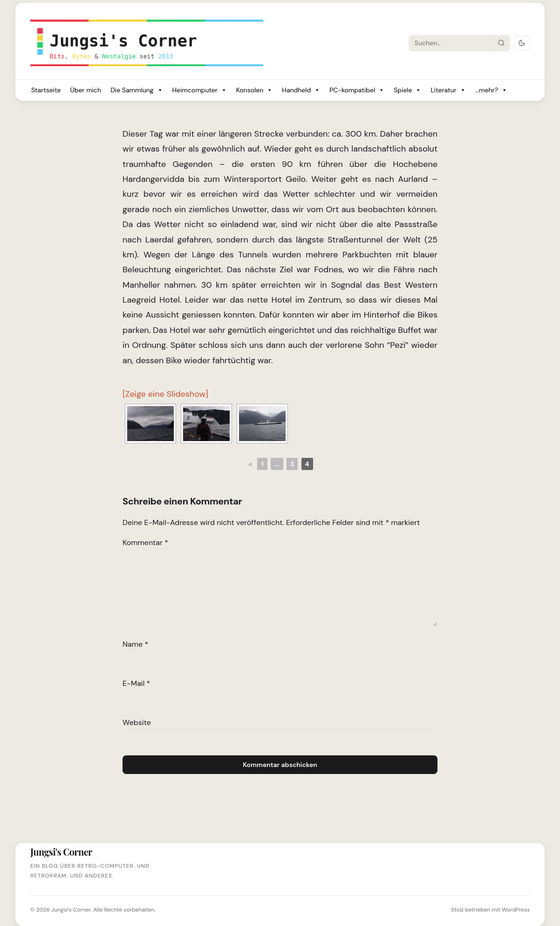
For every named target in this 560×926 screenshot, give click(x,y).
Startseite (46, 90)
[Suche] (451, 43)
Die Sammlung (137, 90)
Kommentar (145, 542)
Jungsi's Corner (71, 910)
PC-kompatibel (357, 90)
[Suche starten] (501, 43)
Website (137, 722)
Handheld (301, 90)
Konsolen (255, 90)
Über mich (85, 90)
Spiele (407, 90)
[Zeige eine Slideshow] (165, 394)
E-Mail (136, 683)
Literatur (448, 90)
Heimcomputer (200, 90)
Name (135, 644)
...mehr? (491, 90)
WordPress (516, 910)
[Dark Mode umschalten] (522, 43)
